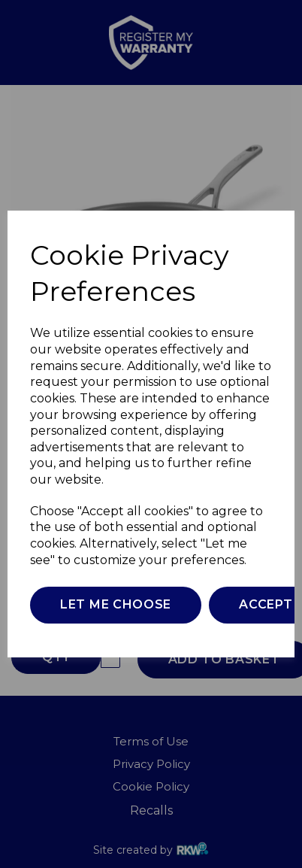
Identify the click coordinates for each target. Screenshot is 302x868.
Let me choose (116, 604)
